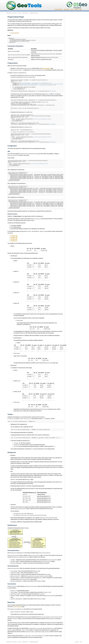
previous (77, 634)
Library (20, 13)
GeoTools (24, 6)
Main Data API (25, 13)
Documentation (59, 9)
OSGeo (77, 5)
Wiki (72, 9)
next (81, 634)
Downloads (67, 9)
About (76, 9)
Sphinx (56, 641)
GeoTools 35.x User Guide (12, 13)
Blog (80, 9)
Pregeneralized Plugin (34, 13)
